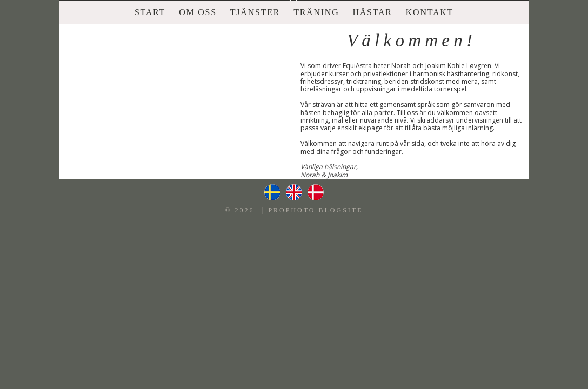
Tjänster (255, 12)
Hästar (372, 12)
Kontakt (430, 12)
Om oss (198, 12)
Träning (316, 12)
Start (150, 12)
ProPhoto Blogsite (315, 210)
